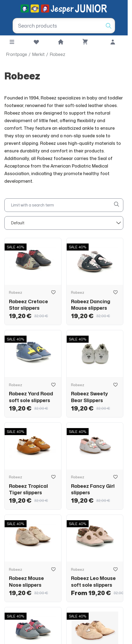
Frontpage (17, 54)
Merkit (38, 54)
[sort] (64, 223)
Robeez (57, 54)
